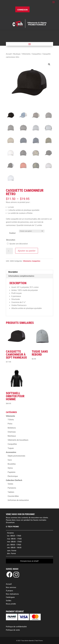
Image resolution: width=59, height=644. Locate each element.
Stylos (10, 468)
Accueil (9, 54)
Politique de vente (13, 630)
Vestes (10, 484)
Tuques (11, 448)
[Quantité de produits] (9, 251)
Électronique (13, 476)
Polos (10, 424)
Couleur (12, 233)
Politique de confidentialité (16, 627)
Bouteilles (12, 464)
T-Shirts (11, 420)
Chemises (12, 432)
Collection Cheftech (14, 480)
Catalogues (10, 597)
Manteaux (12, 436)
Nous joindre (11, 604)
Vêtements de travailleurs (18, 440)
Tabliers (11, 492)
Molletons (12, 428)
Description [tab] (13, 272)
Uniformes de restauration (18, 500)
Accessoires (11, 452)
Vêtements (26, 54)
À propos (9, 591)
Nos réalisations (12, 594)
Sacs (10, 460)
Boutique (17, 54)
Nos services (11, 587)
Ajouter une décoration (19, 244)
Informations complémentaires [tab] (21, 276)
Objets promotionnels (16, 456)
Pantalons (12, 488)
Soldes (9, 601)
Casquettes (36, 54)
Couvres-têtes (13, 496)
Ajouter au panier (27, 251)
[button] (49, 64)
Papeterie (11, 472)
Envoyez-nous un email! (29, 561)
